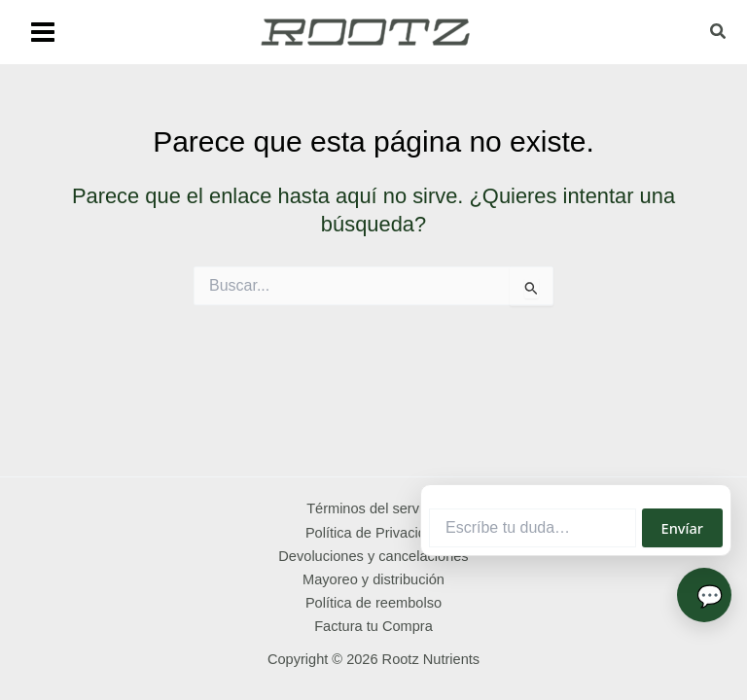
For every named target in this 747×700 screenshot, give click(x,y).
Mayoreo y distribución (373, 579)
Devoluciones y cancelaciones (373, 556)
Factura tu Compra (373, 626)
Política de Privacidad (373, 533)
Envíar (682, 528)
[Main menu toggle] (43, 32)
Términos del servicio (373, 508)
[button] (719, 34)
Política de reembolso (373, 603)
